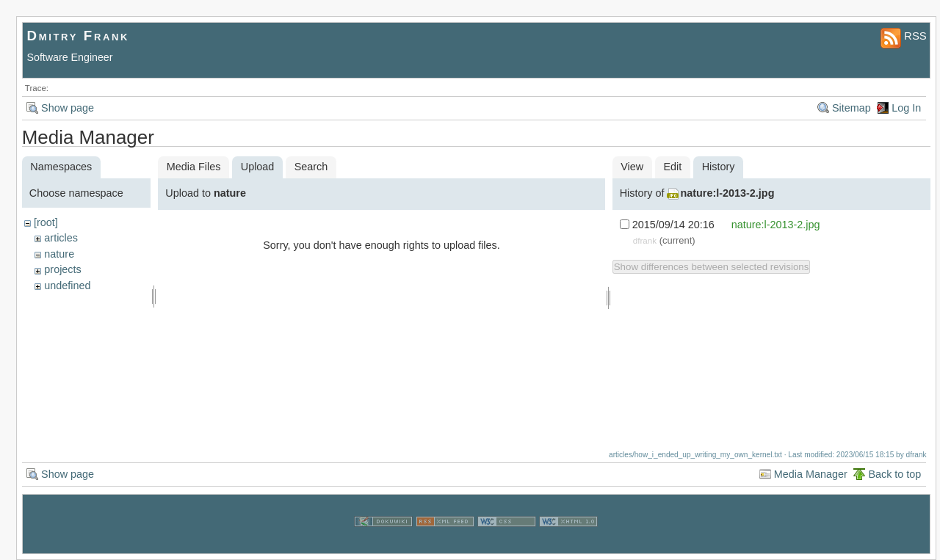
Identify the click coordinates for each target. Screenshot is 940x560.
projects (62, 269)
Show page (68, 108)
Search (311, 167)
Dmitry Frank (79, 36)
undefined (67, 286)
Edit (673, 167)
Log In (906, 108)
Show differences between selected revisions (712, 267)
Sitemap (852, 108)
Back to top (894, 474)
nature (59, 254)
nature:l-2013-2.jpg (727, 193)
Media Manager (811, 474)
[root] (46, 222)
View (632, 167)
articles (61, 238)
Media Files (194, 167)
